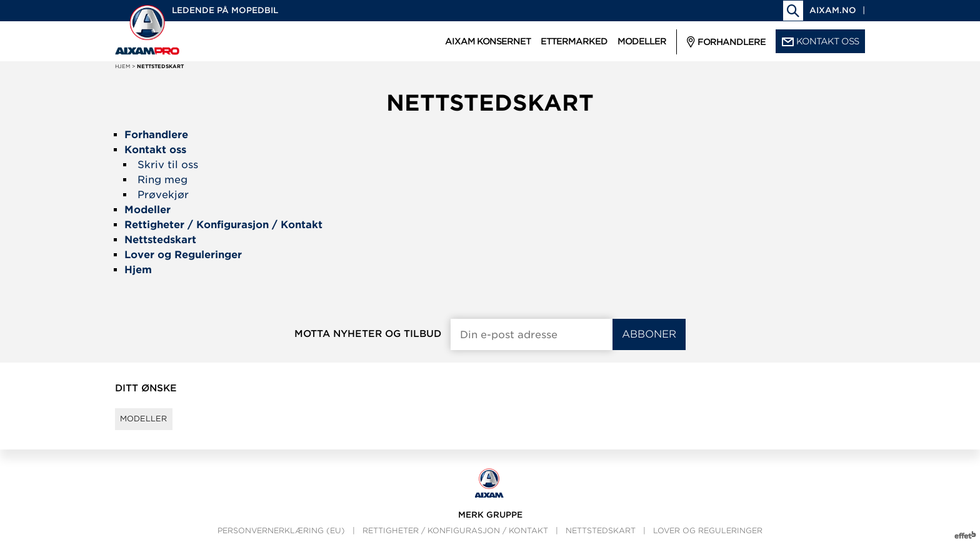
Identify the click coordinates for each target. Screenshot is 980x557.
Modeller (153, 424)
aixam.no (833, 10)
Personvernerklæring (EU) (281, 542)
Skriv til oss (168, 165)
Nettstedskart (601, 542)
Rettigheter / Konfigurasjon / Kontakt (455, 542)
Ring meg (162, 180)
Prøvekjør (163, 195)
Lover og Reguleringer (708, 542)
